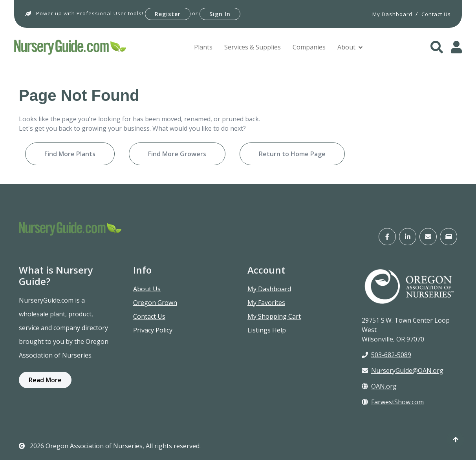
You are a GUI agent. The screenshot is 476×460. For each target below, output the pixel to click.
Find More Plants (70, 154)
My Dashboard (269, 289)
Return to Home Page (292, 154)
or (195, 13)
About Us (147, 289)
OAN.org (379, 386)
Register (168, 14)
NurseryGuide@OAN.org (403, 371)
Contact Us (149, 316)
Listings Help (267, 330)
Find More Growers (177, 154)
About (346, 47)
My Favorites (266, 303)
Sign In (220, 14)
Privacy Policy (153, 330)
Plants (203, 47)
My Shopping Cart (274, 316)
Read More (45, 380)
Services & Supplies (253, 47)
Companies (309, 47)
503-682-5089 (386, 355)
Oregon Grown (155, 303)
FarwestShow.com (393, 402)
